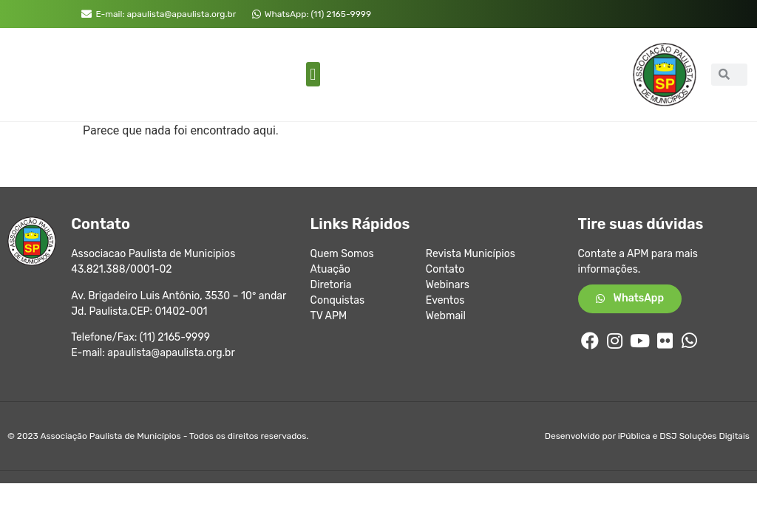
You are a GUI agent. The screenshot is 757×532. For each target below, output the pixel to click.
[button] (313, 74)
